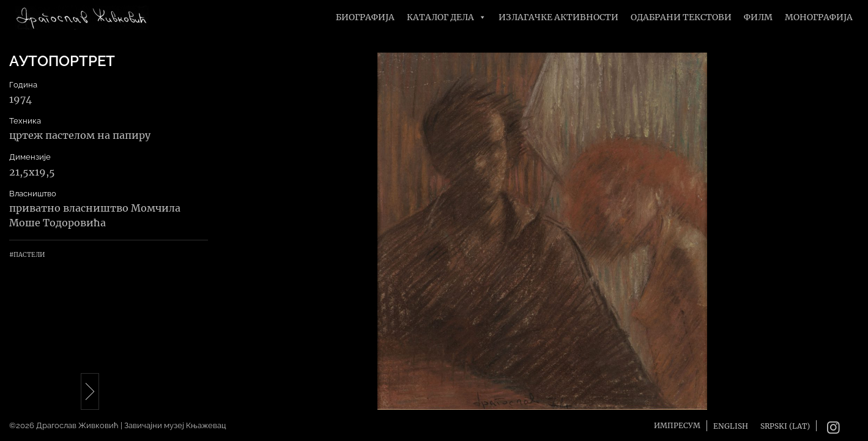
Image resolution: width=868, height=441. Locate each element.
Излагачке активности (558, 17)
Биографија (365, 17)
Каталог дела (447, 17)
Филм (758, 17)
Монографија (819, 17)
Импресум (677, 425)
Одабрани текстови (681, 17)
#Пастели (27, 255)
